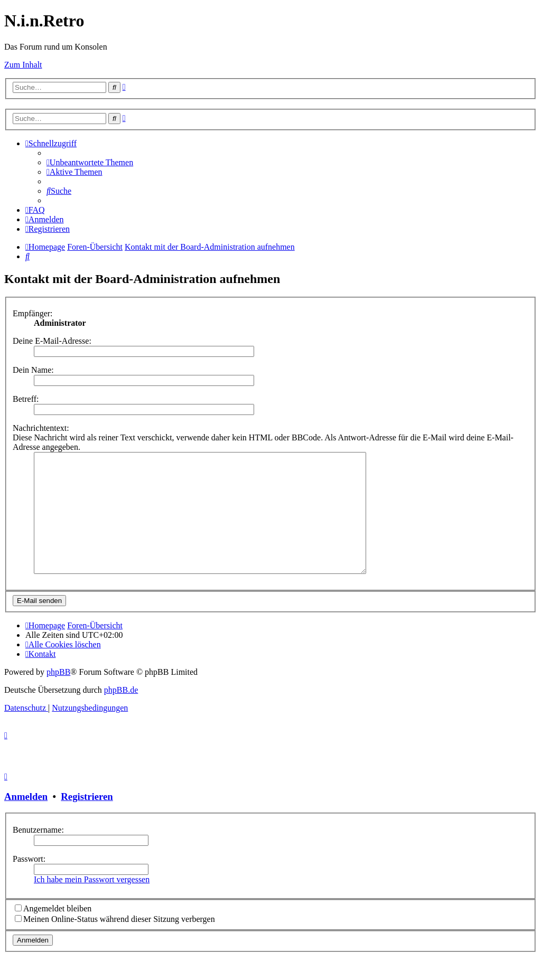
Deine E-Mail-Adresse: (52, 341)
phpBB (58, 696)
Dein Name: (33, 370)
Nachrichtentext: (41, 428)
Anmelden (26, 820)
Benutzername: (38, 854)
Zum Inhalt (23, 65)
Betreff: (26, 399)
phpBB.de (121, 714)
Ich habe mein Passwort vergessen (92, 903)
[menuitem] (90, 162)
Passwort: (29, 883)
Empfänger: (33, 313)
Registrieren (87, 820)
